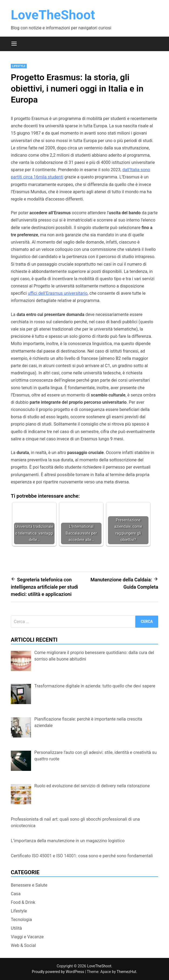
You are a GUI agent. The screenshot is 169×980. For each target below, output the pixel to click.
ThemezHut (126, 972)
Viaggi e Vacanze (27, 937)
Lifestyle (19, 66)
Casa (16, 894)
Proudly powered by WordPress (58, 972)
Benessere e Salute (29, 885)
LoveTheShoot (53, 15)
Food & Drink (23, 902)
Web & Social (23, 945)
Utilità (16, 928)
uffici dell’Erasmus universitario (58, 293)
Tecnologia (21, 920)
